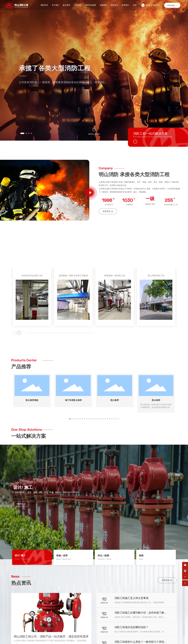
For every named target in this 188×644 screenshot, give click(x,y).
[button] (22, 133)
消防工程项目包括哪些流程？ (131, 609)
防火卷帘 (115, 382)
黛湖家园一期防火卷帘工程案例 (73, 276)
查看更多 (21, 486)
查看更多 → (19, 627)
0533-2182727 (153, 5)
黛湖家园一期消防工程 (115, 276)
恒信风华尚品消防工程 (32, 276)
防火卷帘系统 (32, 382)
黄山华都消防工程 (156, 276)
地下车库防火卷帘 (73, 382)
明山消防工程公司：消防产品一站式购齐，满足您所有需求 (51, 619)
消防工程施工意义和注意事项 (131, 580)
